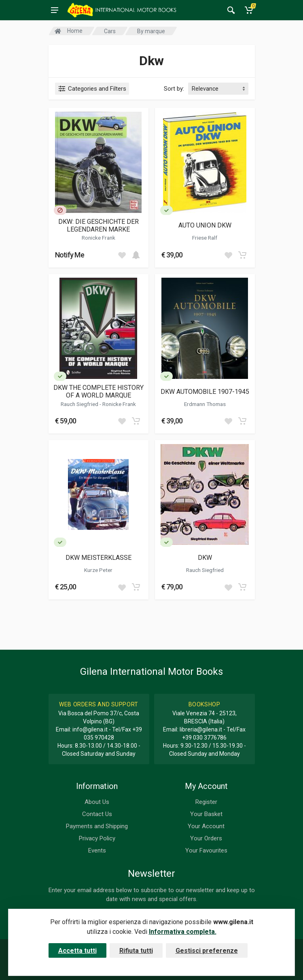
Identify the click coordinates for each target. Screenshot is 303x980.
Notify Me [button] (70, 255)
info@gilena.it (90, 729)
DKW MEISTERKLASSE (99, 558)
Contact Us (97, 814)
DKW (205, 558)
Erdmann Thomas (205, 404)
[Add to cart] (136, 255)
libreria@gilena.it (201, 729)
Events (97, 850)
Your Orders (206, 838)
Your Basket (206, 814)
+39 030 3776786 (204, 738)
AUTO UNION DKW (205, 225)
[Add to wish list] (122, 255)
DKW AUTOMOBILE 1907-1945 (205, 392)
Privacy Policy (97, 838)
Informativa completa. (183, 932)
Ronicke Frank (99, 238)
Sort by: (174, 89)
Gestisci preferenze (207, 951)
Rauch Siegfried (80, 404)
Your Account (206, 826)
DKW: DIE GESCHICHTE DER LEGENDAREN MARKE (99, 225)
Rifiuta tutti (136, 951)
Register (206, 802)
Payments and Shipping (97, 826)
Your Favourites (206, 850)
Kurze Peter (98, 570)
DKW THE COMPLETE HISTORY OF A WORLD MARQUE (99, 391)
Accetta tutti (77, 951)
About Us (97, 802)
